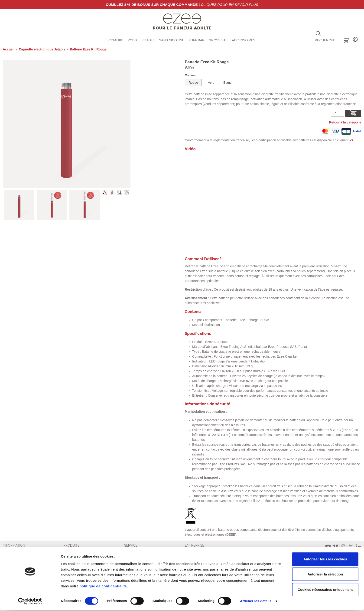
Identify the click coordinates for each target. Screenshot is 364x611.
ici (351, 140)
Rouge (193, 83)
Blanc (227, 83)
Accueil (9, 49)
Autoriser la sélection (325, 575)
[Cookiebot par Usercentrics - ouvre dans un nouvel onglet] (30, 602)
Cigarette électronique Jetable (42, 49)
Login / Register (355, 39)
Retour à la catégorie (345, 122)
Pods (132, 40)
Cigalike (116, 40)
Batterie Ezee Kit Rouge (88, 49)
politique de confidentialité (103, 587)
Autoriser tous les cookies (325, 560)
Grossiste (218, 40)
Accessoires (244, 40)
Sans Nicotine (172, 40)
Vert (211, 83)
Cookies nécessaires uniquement (325, 590)
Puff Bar (197, 40)
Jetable (148, 40)
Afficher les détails (256, 602)
